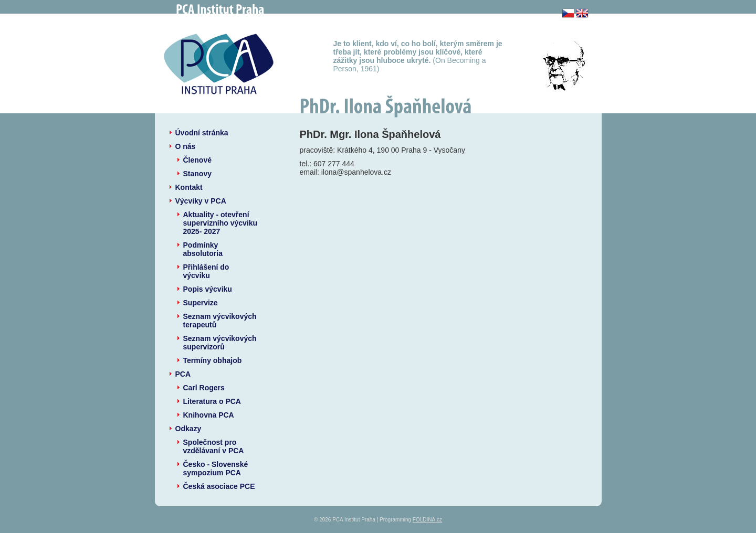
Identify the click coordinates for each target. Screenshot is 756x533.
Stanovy (197, 174)
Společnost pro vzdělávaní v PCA (214, 446)
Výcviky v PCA (201, 201)
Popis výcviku (208, 289)
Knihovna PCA (209, 415)
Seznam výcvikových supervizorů (220, 343)
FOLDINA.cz (427, 520)
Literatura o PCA (212, 401)
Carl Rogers (204, 388)
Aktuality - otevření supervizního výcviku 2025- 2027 (220, 223)
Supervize (201, 303)
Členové (197, 160)
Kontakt (189, 187)
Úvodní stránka (202, 133)
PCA (183, 374)
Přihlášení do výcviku (206, 271)
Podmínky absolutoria (203, 249)
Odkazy (188, 429)
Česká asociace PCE (219, 486)
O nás (186, 146)
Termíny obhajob (213, 360)
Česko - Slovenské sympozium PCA (216, 468)
